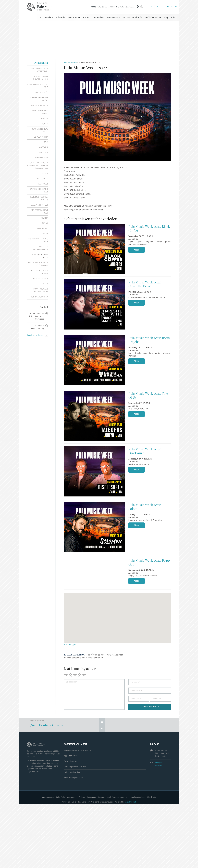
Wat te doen (99, 17)
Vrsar (45, 233)
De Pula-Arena (41, 137)
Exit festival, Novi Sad (39, 211)
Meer (137, 250)
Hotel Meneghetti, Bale (74, 777)
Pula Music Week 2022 (40, 256)
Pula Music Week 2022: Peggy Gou (149, 562)
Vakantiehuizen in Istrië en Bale (78, 750)
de (161, 7)
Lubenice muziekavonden (40, 248)
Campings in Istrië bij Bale (75, 767)
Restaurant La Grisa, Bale (38, 240)
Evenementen (113, 17)
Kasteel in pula (41, 278)
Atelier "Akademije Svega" (39, 99)
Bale (46, 142)
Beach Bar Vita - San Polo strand (38, 264)
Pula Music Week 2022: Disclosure (145, 451)
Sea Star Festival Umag (40, 130)
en (157, 7)
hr (152, 7)
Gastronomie (74, 17)
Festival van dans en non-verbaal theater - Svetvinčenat (38, 165)
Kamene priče (41, 92)
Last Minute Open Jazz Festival (39, 70)
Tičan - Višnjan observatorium (40, 290)
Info (173, 17)
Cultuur (87, 17)
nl (176, 7)
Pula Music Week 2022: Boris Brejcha (149, 340)
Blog (166, 17)
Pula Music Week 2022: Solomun (145, 507)
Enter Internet (130, 802)
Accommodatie (46, 17)
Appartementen (71, 756)
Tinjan (45, 173)
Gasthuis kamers (71, 761)
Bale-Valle (61, 17)
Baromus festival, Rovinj (39, 198)
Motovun (43, 147)
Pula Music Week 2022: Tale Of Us (148, 395)
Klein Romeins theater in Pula (40, 78)
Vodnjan (44, 152)
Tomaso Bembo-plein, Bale (38, 86)
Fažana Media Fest (39, 205)
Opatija (44, 218)
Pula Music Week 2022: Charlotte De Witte (145, 284)
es (172, 7)
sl (168, 7)
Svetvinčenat (41, 157)
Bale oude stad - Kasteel (40, 112)
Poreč (45, 124)
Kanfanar (43, 184)
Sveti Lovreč (42, 179)
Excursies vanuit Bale (132, 17)
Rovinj (45, 119)
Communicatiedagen (38, 105)
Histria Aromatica (39, 297)
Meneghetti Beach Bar (39, 190)
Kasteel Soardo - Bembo (40, 272)
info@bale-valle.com (36, 335)
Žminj (45, 223)
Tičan (45, 284)
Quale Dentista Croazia (47, 725)
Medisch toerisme (153, 17)
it (165, 7)
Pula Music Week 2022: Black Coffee (149, 228)
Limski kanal (42, 228)
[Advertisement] (99, 40)
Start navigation (71, 644)
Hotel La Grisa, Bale (72, 772)
